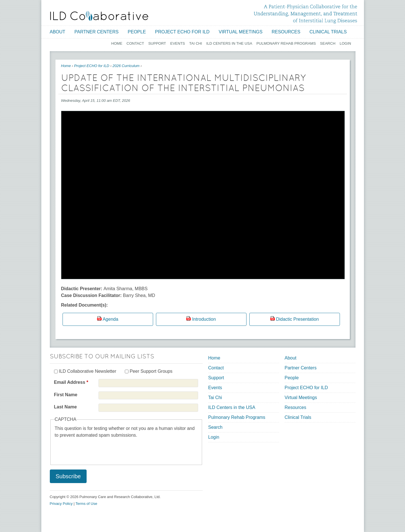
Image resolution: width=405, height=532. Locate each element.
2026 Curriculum (126, 66)
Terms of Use (86, 504)
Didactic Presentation (297, 319)
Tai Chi (196, 43)
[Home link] (99, 16)
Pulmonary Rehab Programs (286, 43)
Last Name (66, 407)
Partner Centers (97, 32)
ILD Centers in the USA (229, 43)
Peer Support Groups (151, 371)
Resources (286, 32)
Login (345, 43)
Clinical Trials (328, 32)
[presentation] (98, 450)
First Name (66, 395)
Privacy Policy (61, 504)
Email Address (71, 382)
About (58, 32)
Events (178, 43)
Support (157, 43)
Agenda (111, 319)
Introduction (204, 319)
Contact (135, 43)
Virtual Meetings (241, 32)
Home (117, 43)
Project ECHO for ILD (182, 32)
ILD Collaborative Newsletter (88, 371)
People (137, 32)
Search (328, 43)
